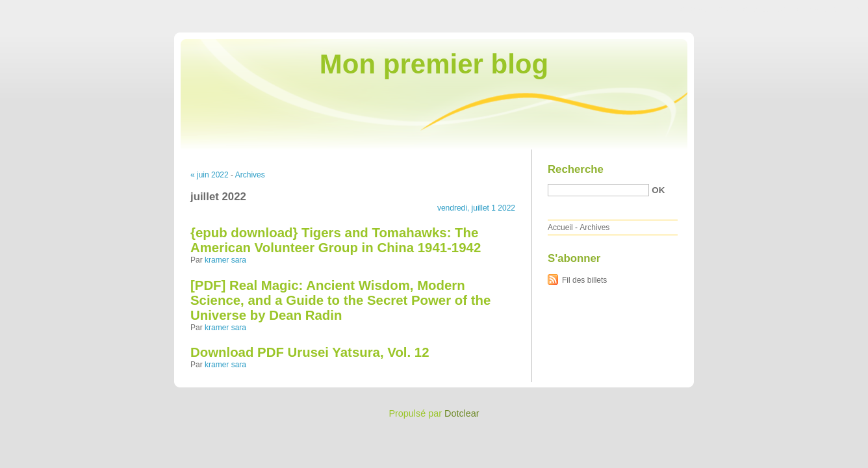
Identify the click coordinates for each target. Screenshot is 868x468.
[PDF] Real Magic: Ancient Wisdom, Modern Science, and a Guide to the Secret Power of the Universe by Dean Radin (340, 300)
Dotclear (462, 413)
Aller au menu (766, 9)
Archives (250, 175)
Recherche (576, 169)
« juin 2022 (210, 175)
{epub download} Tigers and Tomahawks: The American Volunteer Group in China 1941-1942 (336, 240)
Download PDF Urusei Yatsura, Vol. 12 (310, 352)
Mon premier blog (434, 64)
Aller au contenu (708, 9)
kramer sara (225, 260)
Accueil (560, 227)
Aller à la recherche (830, 9)
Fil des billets (584, 280)
